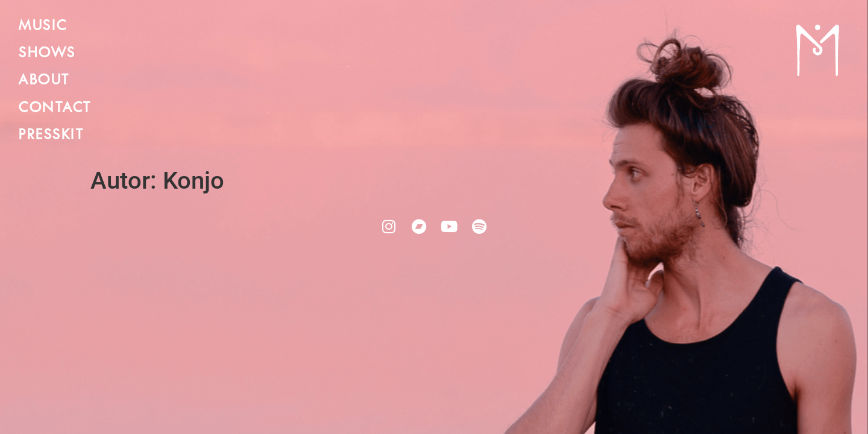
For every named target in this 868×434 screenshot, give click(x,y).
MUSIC (42, 26)
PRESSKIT (51, 135)
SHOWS (47, 53)
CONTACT (55, 108)
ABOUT (44, 80)
